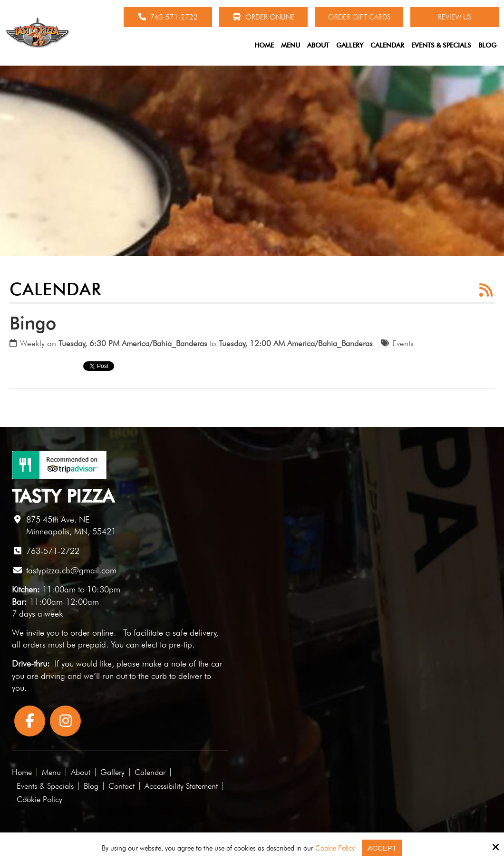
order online (92, 633)
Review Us (455, 17)
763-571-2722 (168, 17)
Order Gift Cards (359, 17)
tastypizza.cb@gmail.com (71, 570)
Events (403, 343)
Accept (382, 848)
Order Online (264, 17)
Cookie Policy (335, 848)
